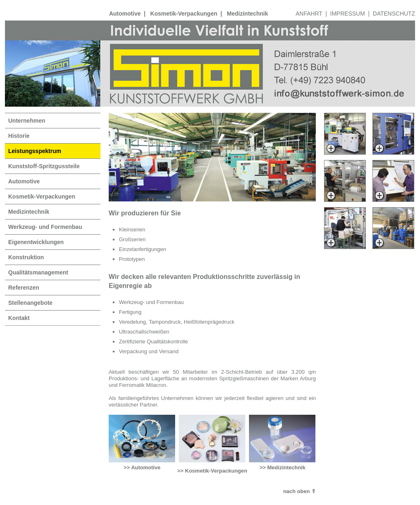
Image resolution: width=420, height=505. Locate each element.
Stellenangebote (30, 303)
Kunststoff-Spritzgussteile (44, 166)
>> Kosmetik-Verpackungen (212, 471)
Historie (19, 136)
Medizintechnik (247, 14)
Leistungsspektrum (35, 151)
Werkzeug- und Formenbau (45, 227)
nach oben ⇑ (299, 491)
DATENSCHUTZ (394, 14)
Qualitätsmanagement (38, 272)
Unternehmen (27, 121)
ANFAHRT (309, 14)
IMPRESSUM (348, 14)
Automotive (125, 14)
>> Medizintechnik (283, 467)
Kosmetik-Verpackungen (184, 14)
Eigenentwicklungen (36, 242)
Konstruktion (26, 257)
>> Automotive (142, 467)
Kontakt (19, 318)
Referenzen (24, 288)
